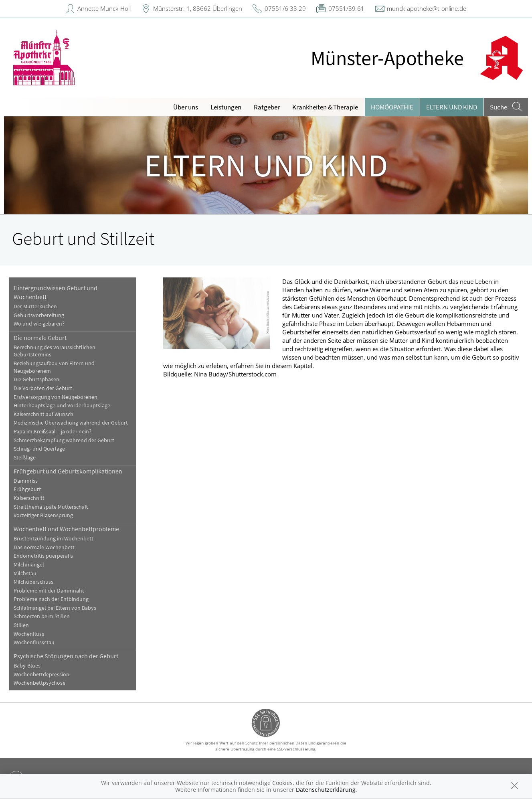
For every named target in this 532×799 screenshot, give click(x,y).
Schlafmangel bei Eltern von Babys (55, 608)
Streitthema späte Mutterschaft (51, 507)
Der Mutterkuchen (35, 306)
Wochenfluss (29, 634)
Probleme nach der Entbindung (51, 599)
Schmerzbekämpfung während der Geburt (64, 440)
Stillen (21, 625)
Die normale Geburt (40, 338)
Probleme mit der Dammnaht (49, 591)
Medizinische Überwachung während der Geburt (71, 423)
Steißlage (25, 458)
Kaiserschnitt (29, 498)
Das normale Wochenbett (44, 547)
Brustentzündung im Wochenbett (54, 539)
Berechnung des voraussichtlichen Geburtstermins (55, 351)
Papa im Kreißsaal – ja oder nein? (53, 432)
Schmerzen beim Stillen (42, 616)
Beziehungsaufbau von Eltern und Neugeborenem (54, 367)
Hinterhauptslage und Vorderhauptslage (62, 406)
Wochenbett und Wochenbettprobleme (66, 529)
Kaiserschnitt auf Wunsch (43, 414)
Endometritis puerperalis (43, 556)
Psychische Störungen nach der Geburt (66, 656)
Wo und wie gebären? (39, 324)
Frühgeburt (27, 489)
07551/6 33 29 (285, 8)
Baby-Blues (27, 666)
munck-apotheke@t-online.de (427, 8)
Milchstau (25, 573)
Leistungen (226, 107)
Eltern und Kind (452, 107)
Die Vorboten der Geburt (43, 388)
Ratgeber (267, 107)
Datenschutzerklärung (326, 790)
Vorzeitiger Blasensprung (43, 515)
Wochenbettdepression (41, 675)
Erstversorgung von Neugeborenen (56, 397)
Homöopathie (392, 107)
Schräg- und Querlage (39, 449)
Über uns (186, 107)
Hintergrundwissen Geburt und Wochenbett (56, 292)
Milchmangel (29, 565)
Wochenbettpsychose (39, 683)
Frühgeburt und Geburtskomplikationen (68, 471)
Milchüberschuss (33, 582)
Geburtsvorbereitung (39, 315)
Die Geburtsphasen (36, 379)
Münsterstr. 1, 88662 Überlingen (198, 8)
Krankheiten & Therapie (325, 107)
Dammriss (26, 481)
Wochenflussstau (34, 642)
